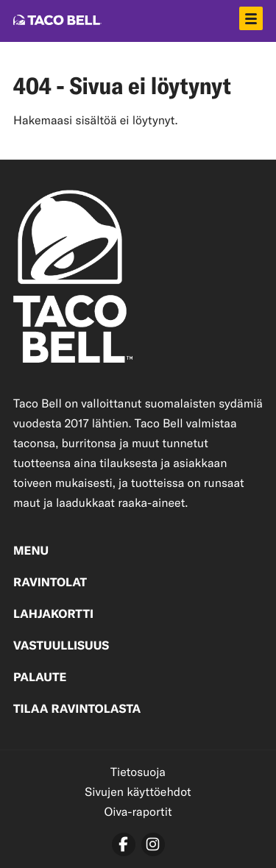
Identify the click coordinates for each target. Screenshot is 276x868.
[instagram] (153, 844)
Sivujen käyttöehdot (138, 792)
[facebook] (124, 844)
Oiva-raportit (138, 812)
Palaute (40, 678)
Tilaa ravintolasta (77, 710)
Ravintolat (50, 583)
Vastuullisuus (61, 647)
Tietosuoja (138, 772)
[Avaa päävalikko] (251, 18)
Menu (31, 552)
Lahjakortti (53, 615)
